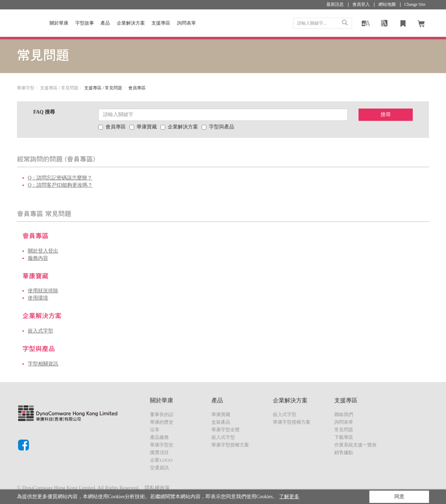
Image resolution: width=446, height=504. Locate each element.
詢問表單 (344, 422)
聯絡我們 (344, 414)
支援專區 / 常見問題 (59, 88)
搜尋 (386, 115)
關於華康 (59, 23)
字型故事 (85, 23)
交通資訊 (159, 468)
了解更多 (289, 497)
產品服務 (159, 437)
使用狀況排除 (43, 291)
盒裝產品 (221, 422)
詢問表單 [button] (186, 23)
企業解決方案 (131, 23)
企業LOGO (161, 460)
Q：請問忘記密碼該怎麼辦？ (60, 178)
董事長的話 (162, 414)
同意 (399, 497)
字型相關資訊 (43, 364)
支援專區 (161, 23)
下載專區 (344, 437)
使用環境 (38, 298)
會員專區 (112, 127)
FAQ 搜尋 (44, 112)
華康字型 (26, 88)
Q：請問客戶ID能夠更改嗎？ (60, 185)
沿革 (155, 430)
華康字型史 (162, 445)
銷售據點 (344, 452)
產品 (105, 23)
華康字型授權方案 (230, 445)
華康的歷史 (162, 422)
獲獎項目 (159, 452)
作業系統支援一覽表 (355, 445)
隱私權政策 (157, 488)
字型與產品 (218, 127)
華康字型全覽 (226, 430)
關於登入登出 (43, 251)
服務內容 (38, 258)
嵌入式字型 (40, 331)
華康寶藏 (143, 127)
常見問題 (344, 430)
